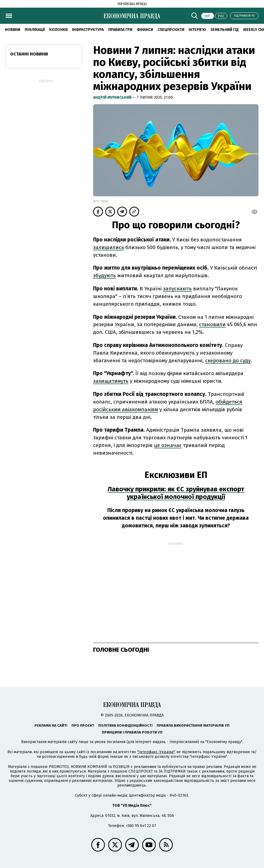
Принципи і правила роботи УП (132, 732)
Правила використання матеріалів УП (193, 725)
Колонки (58, 30)
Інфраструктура (88, 30)
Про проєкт (83, 725)
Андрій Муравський (113, 97)
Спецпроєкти (171, 30)
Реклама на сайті (51, 725)
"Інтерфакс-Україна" (156, 752)
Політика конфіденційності (125, 725)
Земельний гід (225, 30)
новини (13, 30)
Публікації (35, 30)
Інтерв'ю (197, 30)
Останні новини (29, 54)
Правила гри (120, 30)
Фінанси (145, 30)
